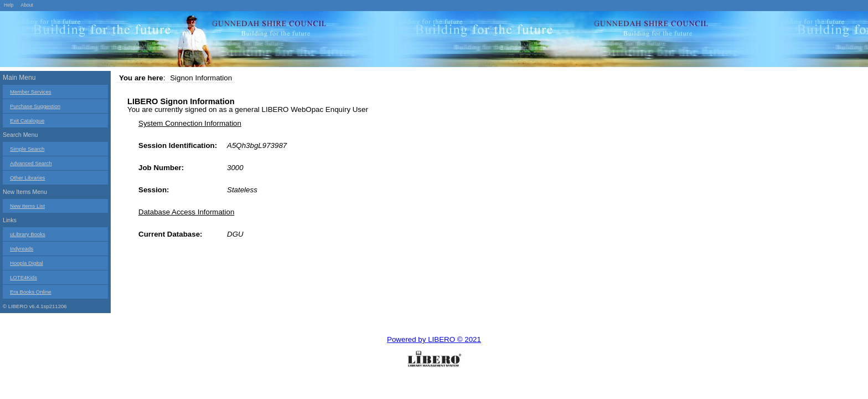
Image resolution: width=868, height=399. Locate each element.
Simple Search (27, 149)
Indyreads (22, 249)
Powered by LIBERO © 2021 (434, 339)
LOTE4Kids (24, 277)
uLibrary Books (28, 234)
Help (9, 5)
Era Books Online (31, 292)
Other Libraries (27, 178)
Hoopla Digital (27, 263)
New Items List (27, 206)
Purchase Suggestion (35, 106)
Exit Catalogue (27, 121)
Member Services (31, 92)
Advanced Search (31, 163)
